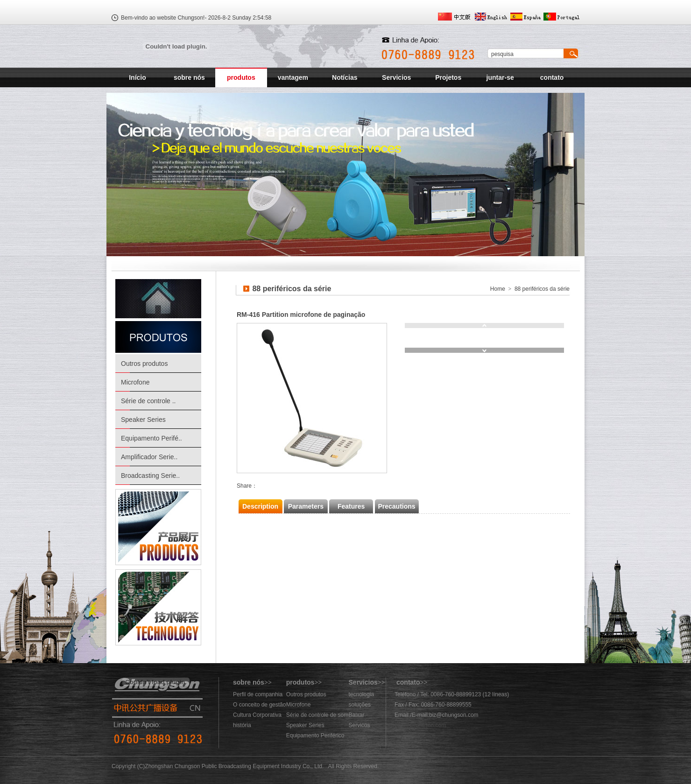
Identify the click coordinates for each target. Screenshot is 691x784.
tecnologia (362, 694)
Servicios (396, 77)
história (242, 725)
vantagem (293, 77)
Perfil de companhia (258, 694)
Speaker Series (143, 420)
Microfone (135, 382)
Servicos (360, 725)
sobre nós (189, 77)
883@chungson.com (420, 725)
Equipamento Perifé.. (152, 438)
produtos (241, 77)
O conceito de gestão (259, 705)
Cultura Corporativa (257, 715)
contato (552, 77)
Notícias (345, 77)
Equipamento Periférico (315, 735)
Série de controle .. (148, 401)
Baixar (357, 715)
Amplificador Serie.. (149, 457)
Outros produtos (144, 364)
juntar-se (500, 77)
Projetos (448, 77)
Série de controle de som (317, 715)
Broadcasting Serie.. (150, 476)
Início (137, 77)
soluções (360, 705)
